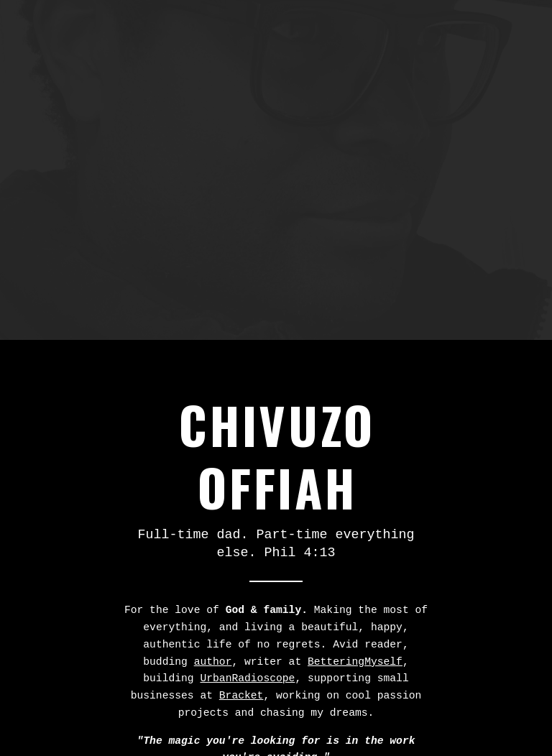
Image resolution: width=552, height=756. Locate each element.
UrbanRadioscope (247, 678)
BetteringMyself (355, 662)
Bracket (241, 696)
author (213, 662)
